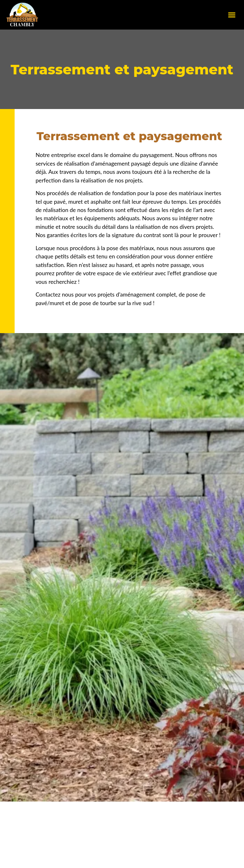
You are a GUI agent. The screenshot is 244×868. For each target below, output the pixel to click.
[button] (232, 15)
